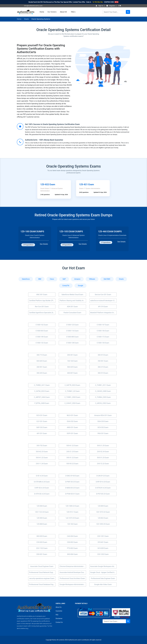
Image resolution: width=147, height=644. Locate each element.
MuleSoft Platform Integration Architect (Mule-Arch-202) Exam (103, 313)
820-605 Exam (42, 361)
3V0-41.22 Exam (42, 458)
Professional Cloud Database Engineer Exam (42, 584)
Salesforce (26, 279)
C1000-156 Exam (103, 331)
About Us (59, 607)
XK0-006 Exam (72, 554)
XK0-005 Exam (42, 536)
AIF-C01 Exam (42, 433)
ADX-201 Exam (72, 307)
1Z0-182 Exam (72, 524)
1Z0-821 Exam (87, 184)
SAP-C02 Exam (42, 427)
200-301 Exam (72, 355)
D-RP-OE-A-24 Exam (42, 488)
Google (80, 286)
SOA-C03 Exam (103, 421)
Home (42, 12)
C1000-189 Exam (42, 337)
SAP (64, 279)
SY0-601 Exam (103, 542)
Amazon (77, 279)
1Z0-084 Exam (42, 506)
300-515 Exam (103, 373)
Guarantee (59, 611)
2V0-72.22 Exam (103, 464)
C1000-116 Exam (72, 331)
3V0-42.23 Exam (42, 452)
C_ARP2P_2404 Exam (42, 397)
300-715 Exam (42, 355)
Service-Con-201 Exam (103, 295)
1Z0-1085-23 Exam (72, 506)
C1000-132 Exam (42, 343)
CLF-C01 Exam (42, 421)
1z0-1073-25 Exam (72, 518)
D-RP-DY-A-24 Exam (103, 482)
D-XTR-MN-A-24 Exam (42, 482)
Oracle (26, 19)
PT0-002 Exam (72, 548)
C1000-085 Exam (72, 337)
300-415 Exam (103, 355)
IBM (40, 279)
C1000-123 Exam (72, 325)
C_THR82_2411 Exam (42, 385)
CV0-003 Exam (42, 542)
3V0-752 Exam (42, 446)
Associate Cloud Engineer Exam (42, 566)
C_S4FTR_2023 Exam (72, 385)
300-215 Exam (103, 367)
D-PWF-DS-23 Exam (72, 482)
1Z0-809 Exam (103, 506)
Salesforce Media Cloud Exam (72, 295)
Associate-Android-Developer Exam (72, 572)
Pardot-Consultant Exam (72, 313)
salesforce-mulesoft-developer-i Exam (103, 301)
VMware (92, 279)
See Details (44, 244)
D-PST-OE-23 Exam (103, 494)
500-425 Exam (72, 367)
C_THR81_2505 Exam (72, 397)
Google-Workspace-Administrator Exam (73, 584)
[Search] (114, 12)
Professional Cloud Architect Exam (72, 578)
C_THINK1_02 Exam (72, 391)
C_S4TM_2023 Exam (42, 391)
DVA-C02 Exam (72, 421)
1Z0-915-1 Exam (72, 512)
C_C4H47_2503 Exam (72, 403)
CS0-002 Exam (72, 542)
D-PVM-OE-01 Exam (72, 494)
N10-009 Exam (103, 548)
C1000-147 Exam (103, 325)
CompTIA (66, 286)
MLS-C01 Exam (72, 415)
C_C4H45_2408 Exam (103, 391)
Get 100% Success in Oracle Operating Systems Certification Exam (52, 124)
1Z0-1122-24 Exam (42, 512)
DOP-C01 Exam (72, 433)
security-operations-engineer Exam (42, 578)
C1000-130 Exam (103, 343)
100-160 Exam (72, 361)
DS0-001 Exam (42, 554)
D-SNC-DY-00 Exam (72, 476)
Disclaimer (59, 618)
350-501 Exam (103, 361)
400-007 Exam (72, 373)
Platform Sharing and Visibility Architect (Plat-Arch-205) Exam (73, 301)
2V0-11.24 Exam (42, 464)
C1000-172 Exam (103, 337)
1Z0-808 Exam (42, 524)
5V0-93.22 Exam (72, 464)
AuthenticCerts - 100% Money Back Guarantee (44, 140)
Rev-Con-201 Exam (42, 307)
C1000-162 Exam (42, 325)
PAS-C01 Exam (103, 433)
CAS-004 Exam (72, 536)
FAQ (57, 615)
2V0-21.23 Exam (72, 452)
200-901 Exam (42, 367)
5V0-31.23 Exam (103, 458)
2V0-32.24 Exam (103, 452)
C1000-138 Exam (72, 343)
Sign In (99, 6)
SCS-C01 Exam (42, 415)
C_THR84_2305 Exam (103, 397)
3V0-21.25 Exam (103, 446)
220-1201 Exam (103, 536)
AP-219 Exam (103, 307)
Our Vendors (52, 12)
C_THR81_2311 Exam (103, 385)
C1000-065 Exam (42, 331)
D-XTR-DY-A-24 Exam (103, 488)
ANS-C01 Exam (72, 427)
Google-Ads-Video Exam (103, 584)
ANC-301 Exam (42, 295)
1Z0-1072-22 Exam (103, 512)
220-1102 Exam (42, 548)
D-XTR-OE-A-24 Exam (42, 494)
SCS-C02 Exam (103, 427)
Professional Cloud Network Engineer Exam (42, 572)
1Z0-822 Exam (48, 184)
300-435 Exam (42, 373)
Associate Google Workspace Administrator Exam (103, 566)
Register (111, 6)
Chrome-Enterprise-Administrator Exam (73, 566)
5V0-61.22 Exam (72, 446)
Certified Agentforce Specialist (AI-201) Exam (42, 313)
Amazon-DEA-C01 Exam (103, 415)
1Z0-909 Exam (42, 518)
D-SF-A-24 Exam (42, 476)
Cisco (52, 279)
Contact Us (59, 622)
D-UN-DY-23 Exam (103, 476)
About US (63, 12)
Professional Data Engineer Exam (103, 578)
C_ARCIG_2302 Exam (103, 403)
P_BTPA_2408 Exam (42, 403)
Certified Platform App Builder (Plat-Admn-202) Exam (42, 301)
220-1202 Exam (103, 554)
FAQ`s (73, 12)
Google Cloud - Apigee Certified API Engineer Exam (103, 572)
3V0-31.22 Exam (72, 458)
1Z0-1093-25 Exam (103, 524)
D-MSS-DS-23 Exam (72, 488)
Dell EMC (107, 279)
